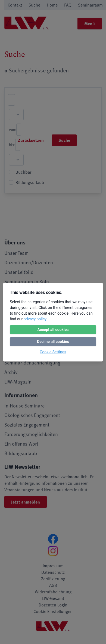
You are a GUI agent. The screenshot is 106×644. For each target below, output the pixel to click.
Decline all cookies (53, 342)
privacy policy (35, 319)
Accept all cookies (53, 330)
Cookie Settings (53, 352)
